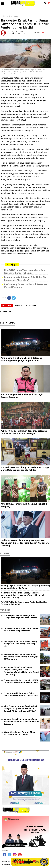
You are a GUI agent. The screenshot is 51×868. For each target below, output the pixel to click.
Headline (9, 16)
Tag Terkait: (7, 305)
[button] (49, 2)
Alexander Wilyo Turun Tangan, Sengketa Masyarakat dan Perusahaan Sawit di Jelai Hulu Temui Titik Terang (23, 595)
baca (37, 33)
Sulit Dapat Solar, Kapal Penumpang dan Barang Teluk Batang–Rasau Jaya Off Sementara (21, 657)
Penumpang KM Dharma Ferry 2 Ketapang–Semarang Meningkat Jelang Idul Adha (22, 359)
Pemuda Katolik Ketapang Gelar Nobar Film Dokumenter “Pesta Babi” (21, 694)
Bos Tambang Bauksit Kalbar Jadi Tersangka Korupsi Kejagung (22, 396)
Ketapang (16, 16)
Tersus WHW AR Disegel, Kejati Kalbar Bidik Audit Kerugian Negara (21, 630)
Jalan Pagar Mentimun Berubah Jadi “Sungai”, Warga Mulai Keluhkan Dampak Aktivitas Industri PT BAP (20, 709)
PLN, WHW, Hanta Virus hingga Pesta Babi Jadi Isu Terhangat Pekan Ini (24, 603)
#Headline (19, 305)
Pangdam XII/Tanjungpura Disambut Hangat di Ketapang (24, 505)
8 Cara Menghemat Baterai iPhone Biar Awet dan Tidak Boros (20, 733)
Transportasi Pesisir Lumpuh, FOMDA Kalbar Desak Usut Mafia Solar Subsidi (21, 681)
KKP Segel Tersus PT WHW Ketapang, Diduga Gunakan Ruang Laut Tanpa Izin (21, 644)
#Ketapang (31, 305)
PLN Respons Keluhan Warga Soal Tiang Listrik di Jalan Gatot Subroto (20, 617)
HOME (3, 16)
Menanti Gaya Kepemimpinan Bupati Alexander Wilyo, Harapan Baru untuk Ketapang (21, 722)
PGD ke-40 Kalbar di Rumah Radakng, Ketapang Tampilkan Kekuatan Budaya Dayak (24, 432)
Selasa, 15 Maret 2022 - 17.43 (16, 34)
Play (44, 862)
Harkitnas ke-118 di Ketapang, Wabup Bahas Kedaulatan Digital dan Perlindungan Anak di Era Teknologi (25, 543)
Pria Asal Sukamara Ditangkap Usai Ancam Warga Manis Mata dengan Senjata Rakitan (25, 469)
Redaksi (6, 864)
